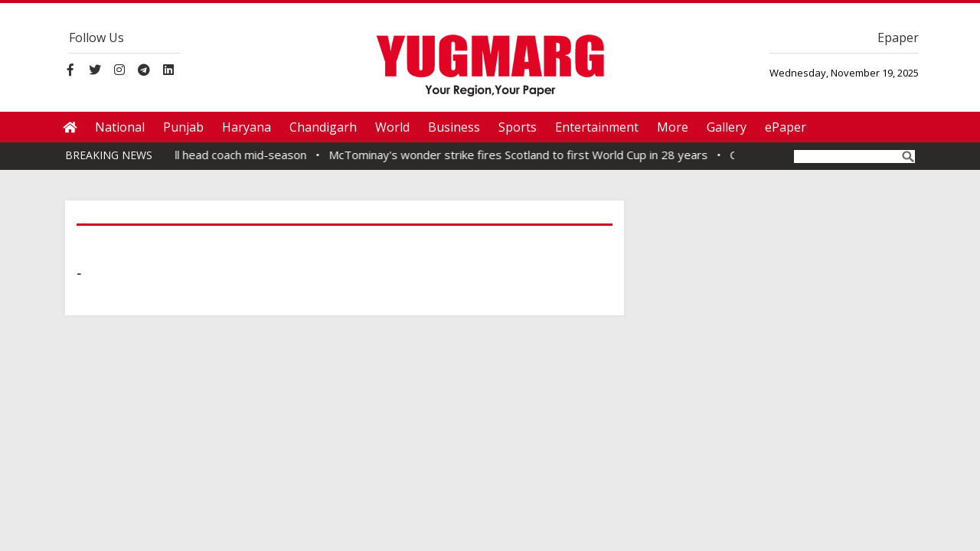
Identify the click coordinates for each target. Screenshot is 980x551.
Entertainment (597, 127)
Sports (518, 127)
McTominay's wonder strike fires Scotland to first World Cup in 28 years (523, 155)
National (120, 127)
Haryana (247, 127)
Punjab (183, 127)
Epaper (898, 37)
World (392, 127)
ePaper (786, 127)
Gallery (727, 127)
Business (454, 127)
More (673, 127)
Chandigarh (323, 127)
